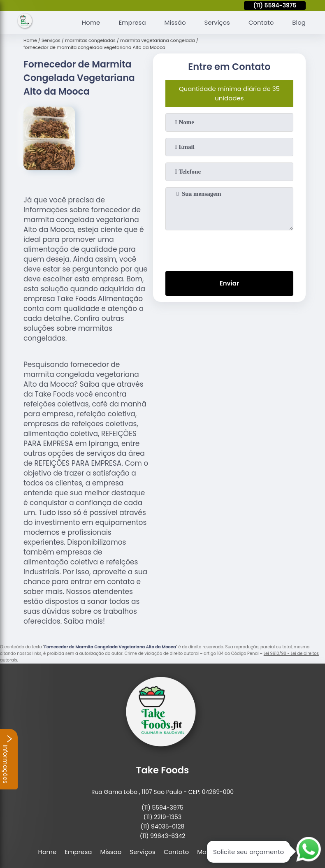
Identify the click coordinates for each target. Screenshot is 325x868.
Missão (175, 22)
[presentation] (229, 249)
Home (91, 22)
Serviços (217, 22)
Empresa (132, 22)
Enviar (229, 283)
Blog (299, 22)
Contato (261, 22)
